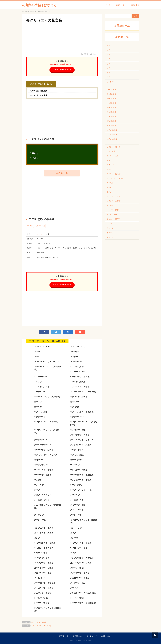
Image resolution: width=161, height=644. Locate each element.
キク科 (40, 234)
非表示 (49, 84)
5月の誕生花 (111, 107)
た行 (108, 59)
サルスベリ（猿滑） (114, 197)
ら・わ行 (110, 82)
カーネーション (113, 156)
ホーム (108, 5)
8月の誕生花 (111, 121)
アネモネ (110, 183)
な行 (108, 64)
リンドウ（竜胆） (114, 210)
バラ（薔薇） (112, 151)
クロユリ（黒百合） (114, 219)
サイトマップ (92, 636)
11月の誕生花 (112, 135)
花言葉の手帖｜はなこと (39, 5)
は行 (108, 68)
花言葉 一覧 (120, 5)
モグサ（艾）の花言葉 (44, 20)
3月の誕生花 (111, 98)
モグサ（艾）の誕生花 (39, 95)
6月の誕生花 (111, 112)
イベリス (110, 187)
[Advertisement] (62, 37)
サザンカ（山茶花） (114, 201)
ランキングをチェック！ (62, 69)
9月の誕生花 (111, 126)
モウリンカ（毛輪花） (40, 622)
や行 (108, 77)
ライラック (111, 206)
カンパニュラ (112, 215)
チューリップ (112, 160)
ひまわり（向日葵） (114, 147)
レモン (109, 224)
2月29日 (30, 226)
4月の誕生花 (134, 5)
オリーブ (110, 233)
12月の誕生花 (112, 139)
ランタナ (110, 228)
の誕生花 (122, 26)
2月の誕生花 (40, 226)
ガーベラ (110, 169)
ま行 (108, 73)
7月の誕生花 (111, 117)
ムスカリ (110, 192)
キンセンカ (111, 237)
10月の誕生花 (112, 130)
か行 (108, 50)
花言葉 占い (77, 636)
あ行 (108, 46)
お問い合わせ (106, 636)
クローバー (111, 165)
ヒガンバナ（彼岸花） (115, 178)
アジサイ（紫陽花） (114, 174)
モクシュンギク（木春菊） (42, 626)
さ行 (108, 55)
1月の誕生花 (111, 89)
